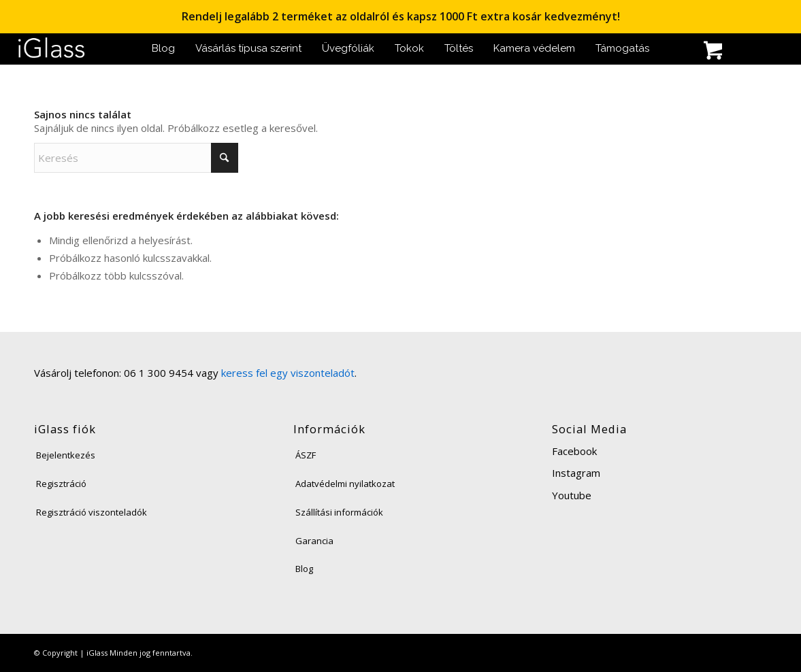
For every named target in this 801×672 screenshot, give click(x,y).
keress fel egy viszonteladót (288, 373)
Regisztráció (61, 484)
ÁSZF (306, 455)
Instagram (576, 473)
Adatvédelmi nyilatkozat (345, 484)
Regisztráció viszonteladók (92, 512)
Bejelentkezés (66, 455)
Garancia (314, 541)
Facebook (574, 451)
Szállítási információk (339, 512)
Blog (304, 569)
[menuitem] (163, 49)
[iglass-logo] (52, 49)
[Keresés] (679, 52)
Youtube (572, 495)
